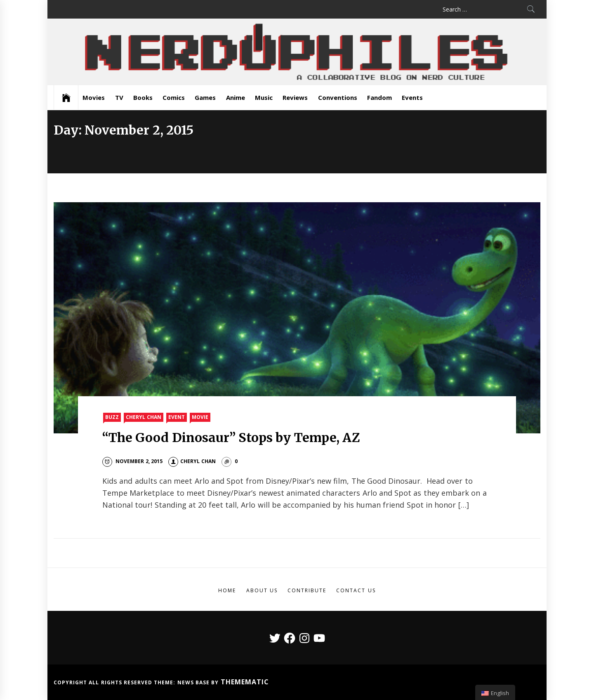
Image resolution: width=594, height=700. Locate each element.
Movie (200, 417)
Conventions (338, 97)
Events (412, 97)
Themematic (245, 682)
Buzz (112, 417)
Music (264, 97)
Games (205, 97)
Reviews (295, 97)
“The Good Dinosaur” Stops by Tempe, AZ (231, 437)
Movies (94, 97)
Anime (236, 97)
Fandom (379, 97)
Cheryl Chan (143, 417)
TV (119, 97)
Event (177, 417)
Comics (174, 97)
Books (143, 97)
